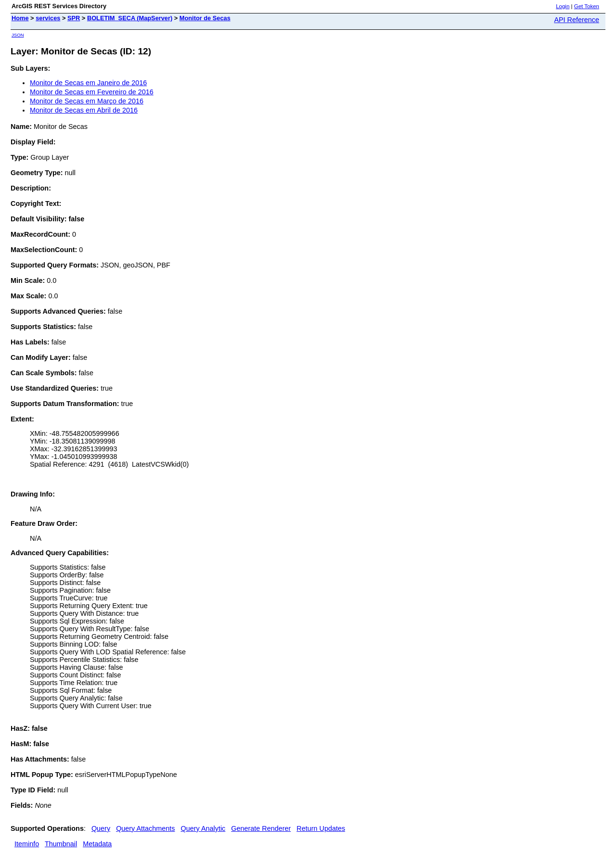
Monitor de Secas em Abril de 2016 (84, 110)
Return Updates (321, 828)
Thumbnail (61, 844)
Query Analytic (203, 828)
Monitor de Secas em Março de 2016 (87, 101)
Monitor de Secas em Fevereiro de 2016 (92, 92)
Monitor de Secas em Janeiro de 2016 (88, 83)
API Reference (577, 20)
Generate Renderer (261, 828)
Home (20, 18)
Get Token (587, 6)
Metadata (97, 844)
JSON (18, 35)
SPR (74, 18)
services (48, 18)
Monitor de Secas (205, 18)
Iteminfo (27, 844)
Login (563, 6)
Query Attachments (145, 828)
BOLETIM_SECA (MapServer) (130, 18)
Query (101, 828)
